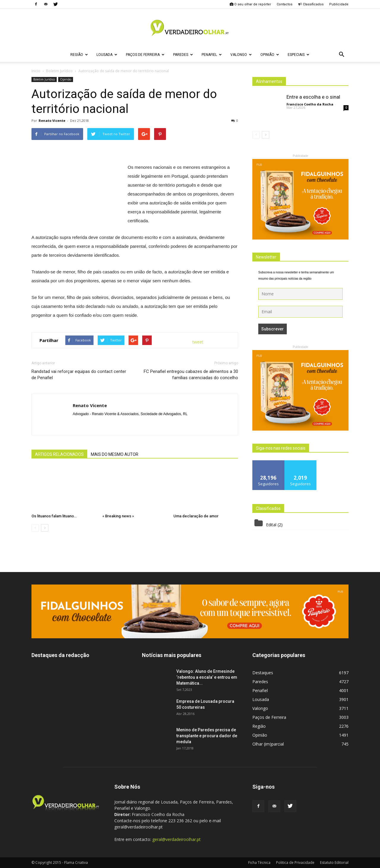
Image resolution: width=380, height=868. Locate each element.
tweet (198, 342)
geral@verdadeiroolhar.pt (176, 839)
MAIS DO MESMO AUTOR (115, 454)
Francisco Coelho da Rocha (310, 104)
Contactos (285, 4)
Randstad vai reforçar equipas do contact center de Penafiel (79, 375)
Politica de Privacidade (295, 863)
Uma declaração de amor (196, 516)
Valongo (241, 55)
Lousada (107, 55)
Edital (271, 525)
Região (79, 55)
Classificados (311, 4)
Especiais (299, 55)
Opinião (270, 55)
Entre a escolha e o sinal (313, 97)
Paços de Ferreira (145, 55)
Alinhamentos (269, 81)
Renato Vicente (52, 120)
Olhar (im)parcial (268, 744)
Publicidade (339, 4)
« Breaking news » (118, 516)
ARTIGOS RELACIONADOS (59, 454)
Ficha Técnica (259, 863)
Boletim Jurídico (44, 79)
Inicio (36, 71)
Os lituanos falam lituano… (54, 516)
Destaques (263, 673)
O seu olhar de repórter (250, 4)
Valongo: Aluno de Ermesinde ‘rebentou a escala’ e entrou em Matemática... (207, 677)
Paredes (183, 55)
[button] (341, 55)
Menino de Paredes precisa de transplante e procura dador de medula (207, 736)
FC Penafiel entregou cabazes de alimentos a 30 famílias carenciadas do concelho (191, 375)
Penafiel (212, 55)
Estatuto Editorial (334, 863)
